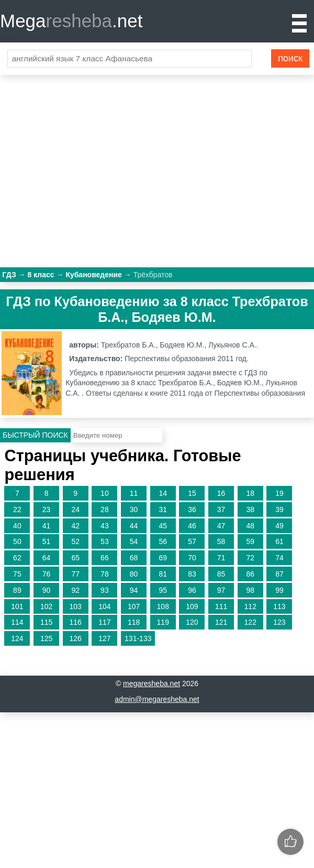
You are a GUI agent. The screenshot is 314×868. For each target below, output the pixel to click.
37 (221, 509)
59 (250, 541)
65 (75, 558)
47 (221, 526)
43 (105, 526)
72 (250, 558)
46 (192, 526)
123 (279, 622)
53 (105, 541)
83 (192, 574)
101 (17, 606)
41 (47, 526)
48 (250, 526)
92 (75, 590)
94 (134, 590)
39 (279, 509)
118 (134, 622)
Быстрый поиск (35, 435)
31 (163, 509)
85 (221, 574)
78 (105, 574)
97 (221, 590)
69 (163, 558)
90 (47, 590)
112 (250, 606)
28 (105, 509)
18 (250, 493)
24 (75, 509)
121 (221, 622)
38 (250, 509)
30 (134, 509)
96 (192, 590)
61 (279, 541)
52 (75, 541)
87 (279, 574)
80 (134, 574)
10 (105, 493)
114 (17, 622)
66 (105, 558)
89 (17, 590)
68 (134, 558)
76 (47, 574)
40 (17, 526)
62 (17, 558)
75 (17, 574)
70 (192, 558)
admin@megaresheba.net (157, 699)
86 (250, 574)
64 (47, 558)
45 (163, 526)
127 (104, 638)
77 (75, 574)
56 (163, 541)
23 (47, 509)
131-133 (138, 638)
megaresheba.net (152, 683)
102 (46, 606)
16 (221, 493)
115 (46, 622)
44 (134, 526)
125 (46, 638)
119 (163, 622)
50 (17, 541)
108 (163, 606)
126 (76, 638)
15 (192, 493)
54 (134, 541)
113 (279, 606)
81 (163, 574)
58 (221, 541)
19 (279, 493)
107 (134, 606)
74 (279, 558)
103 (76, 606)
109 (192, 606)
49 (279, 526)
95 (163, 590)
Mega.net (71, 21)
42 (75, 526)
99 (279, 590)
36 (192, 509)
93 (105, 590)
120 (192, 622)
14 (163, 493)
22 (17, 509)
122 (250, 622)
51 (47, 541)
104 (104, 606)
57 (192, 541)
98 (250, 590)
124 (17, 638)
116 (76, 622)
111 (221, 606)
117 (104, 622)
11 (134, 493)
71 (221, 558)
